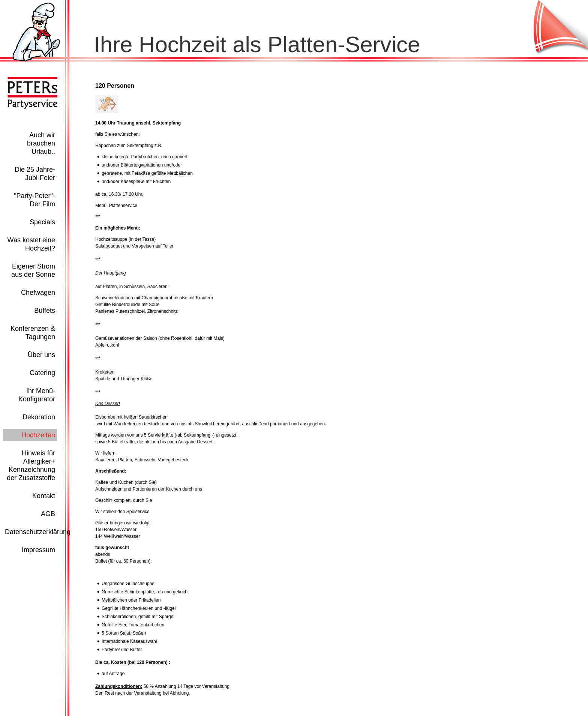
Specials (42, 222)
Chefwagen (38, 293)
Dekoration (39, 417)
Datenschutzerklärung (38, 532)
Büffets (45, 311)
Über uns (41, 355)
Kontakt (44, 496)
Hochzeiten (38, 435)
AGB (48, 514)
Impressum (38, 550)
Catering (42, 373)
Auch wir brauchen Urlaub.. (41, 143)
